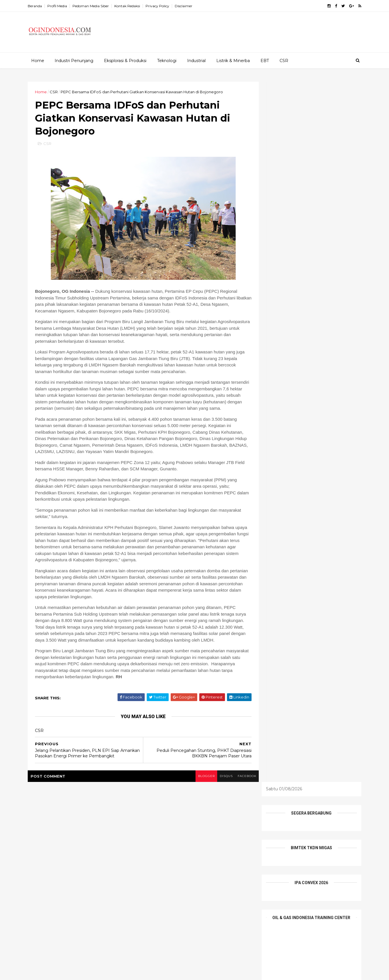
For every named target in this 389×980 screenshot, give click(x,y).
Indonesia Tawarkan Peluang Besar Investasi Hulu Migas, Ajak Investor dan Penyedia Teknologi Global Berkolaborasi (93, 917)
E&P (223, 834)
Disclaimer (187, 6)
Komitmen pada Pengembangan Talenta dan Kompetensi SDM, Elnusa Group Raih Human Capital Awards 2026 (95, 888)
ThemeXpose (62, 972)
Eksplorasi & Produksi (125, 60)
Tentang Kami (159, 884)
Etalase (188, 844)
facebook (237, 797)
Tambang (197, 874)
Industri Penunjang (74, 60)
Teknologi (166, 60)
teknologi (225, 874)
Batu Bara (183, 834)
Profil (207, 864)
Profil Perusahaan (162, 874)
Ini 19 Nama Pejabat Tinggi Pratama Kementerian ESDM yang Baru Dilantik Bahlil (94, 838)
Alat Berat (155, 834)
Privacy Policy (161, 6)
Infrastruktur (183, 854)
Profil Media (61, 6)
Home (37, 60)
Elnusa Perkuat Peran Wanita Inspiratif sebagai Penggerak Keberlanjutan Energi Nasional (96, 943)
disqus (216, 797)
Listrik (209, 854)
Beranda (39, 6)
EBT (264, 60)
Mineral (231, 854)
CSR (284, 60)
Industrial (196, 60)
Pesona (185, 864)
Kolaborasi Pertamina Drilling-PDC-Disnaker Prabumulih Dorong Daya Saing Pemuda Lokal (93, 862)
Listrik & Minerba (233, 60)
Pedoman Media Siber (94, 6)
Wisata (187, 884)
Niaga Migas (157, 864)
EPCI (167, 844)
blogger (195, 797)
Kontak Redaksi (131, 6)
